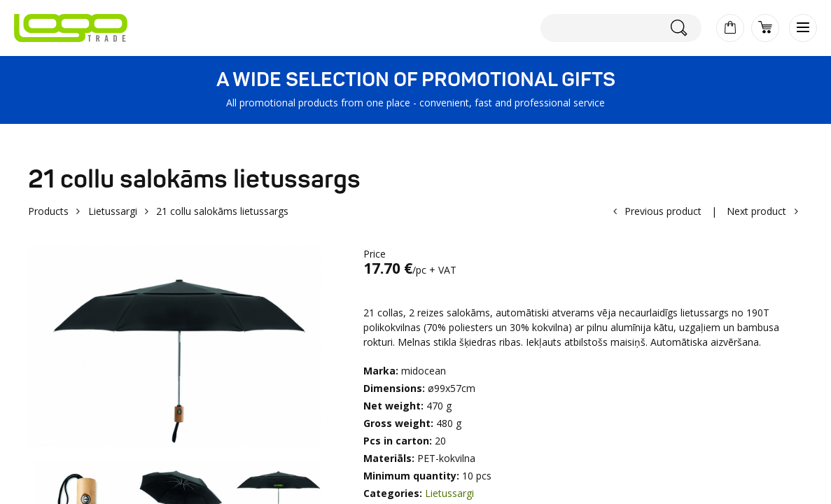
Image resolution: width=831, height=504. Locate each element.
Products (48, 211)
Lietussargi (113, 211)
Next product (756, 211)
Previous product (663, 211)
